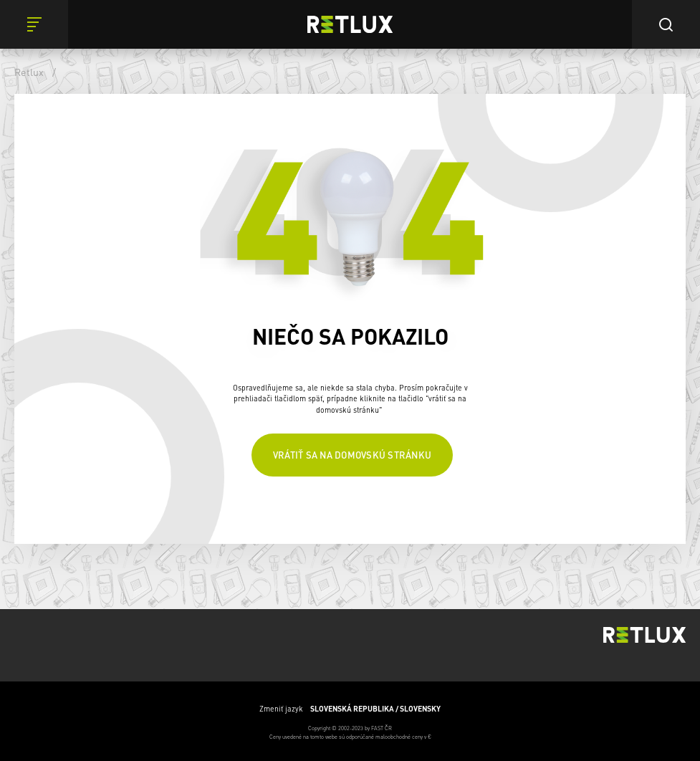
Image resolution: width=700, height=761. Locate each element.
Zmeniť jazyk (350, 709)
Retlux (29, 72)
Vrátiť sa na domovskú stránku (352, 455)
